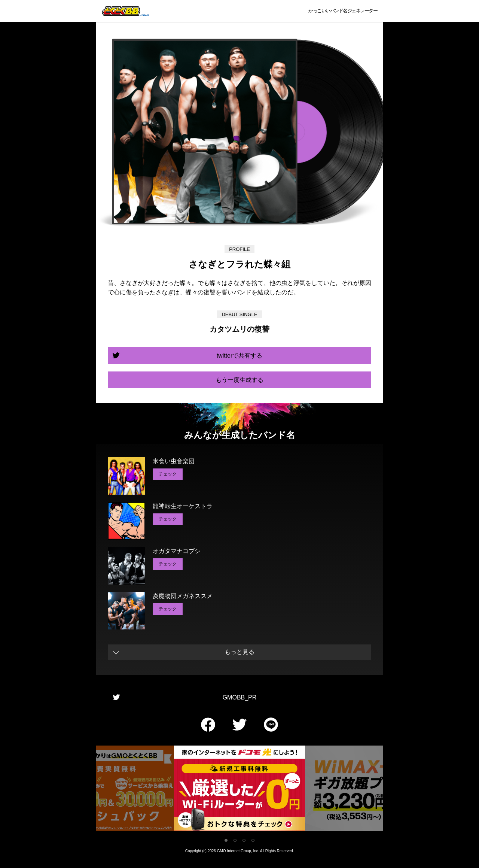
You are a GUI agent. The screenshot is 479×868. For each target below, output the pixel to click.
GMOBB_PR (240, 697)
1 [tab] (226, 840)
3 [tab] (244, 840)
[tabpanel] (239, 790)
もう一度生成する (239, 380)
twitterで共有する (240, 356)
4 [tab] (253, 840)
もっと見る (239, 652)
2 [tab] (235, 840)
